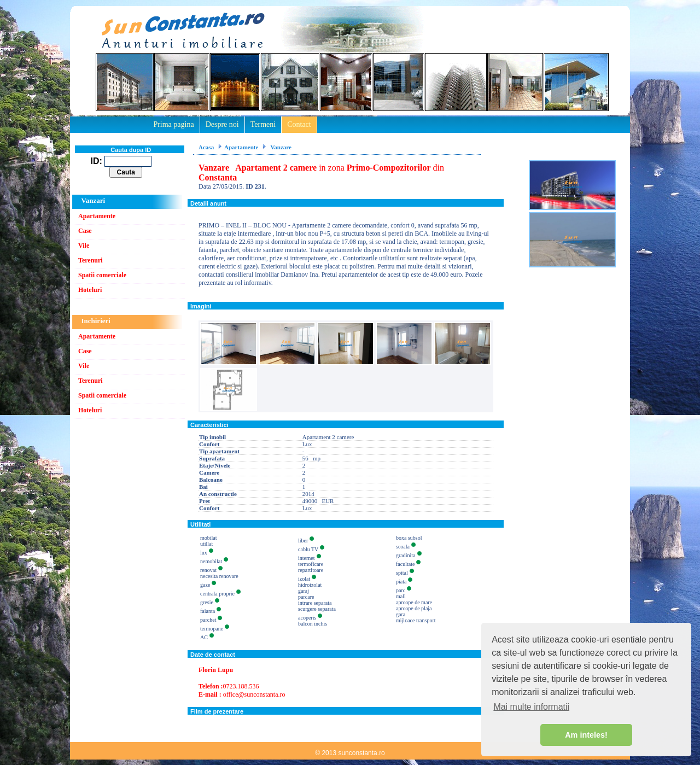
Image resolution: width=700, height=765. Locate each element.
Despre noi (222, 124)
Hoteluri (90, 290)
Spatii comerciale (102, 275)
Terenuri (91, 260)
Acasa (206, 147)
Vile (84, 246)
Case (85, 231)
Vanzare (280, 147)
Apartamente (97, 216)
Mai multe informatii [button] (531, 707)
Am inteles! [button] (586, 735)
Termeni (263, 124)
